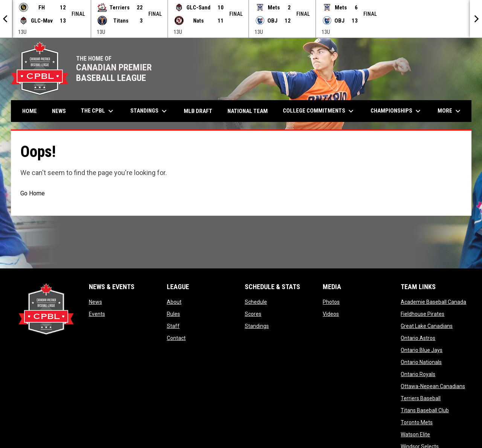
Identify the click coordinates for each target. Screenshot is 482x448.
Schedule (256, 302)
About (174, 302)
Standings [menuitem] (149, 111)
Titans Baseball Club (425, 410)
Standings (257, 326)
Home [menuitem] (30, 111)
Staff (173, 326)
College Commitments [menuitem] (319, 111)
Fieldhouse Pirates (423, 314)
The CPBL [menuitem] (98, 111)
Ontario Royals (418, 374)
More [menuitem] (450, 111)
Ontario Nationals (421, 362)
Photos (331, 302)
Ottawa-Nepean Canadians (433, 386)
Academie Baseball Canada (433, 302)
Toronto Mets (417, 422)
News (95, 302)
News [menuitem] (59, 111)
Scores (253, 314)
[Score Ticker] (241, 19)
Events (97, 314)
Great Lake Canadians (427, 326)
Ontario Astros (418, 338)
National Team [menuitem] (248, 111)
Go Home (33, 193)
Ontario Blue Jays (422, 350)
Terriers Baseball (421, 398)
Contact (176, 338)
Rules (173, 314)
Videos (331, 314)
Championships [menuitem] (397, 111)
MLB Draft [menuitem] (198, 111)
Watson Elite (415, 434)
